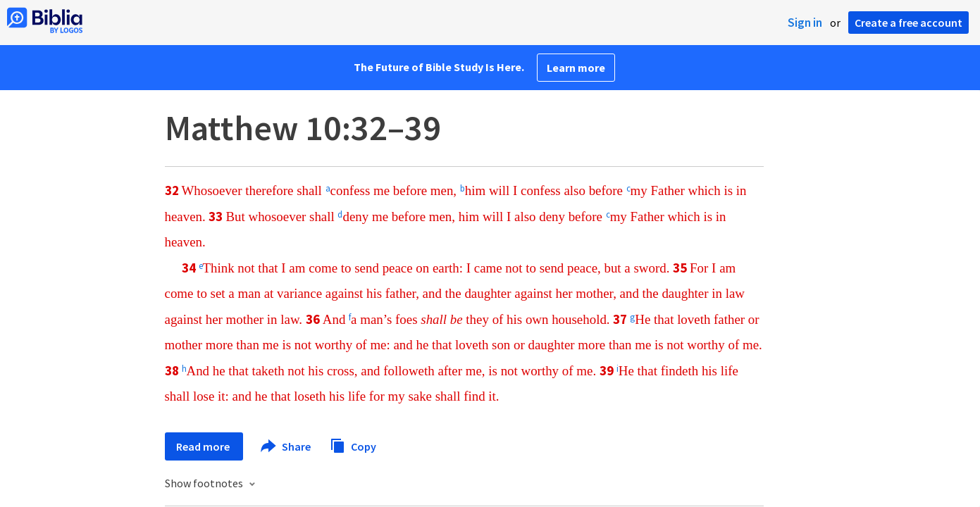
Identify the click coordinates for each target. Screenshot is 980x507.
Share (286, 446)
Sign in (805, 23)
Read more (204, 446)
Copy (353, 445)
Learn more (576, 68)
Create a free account (908, 23)
